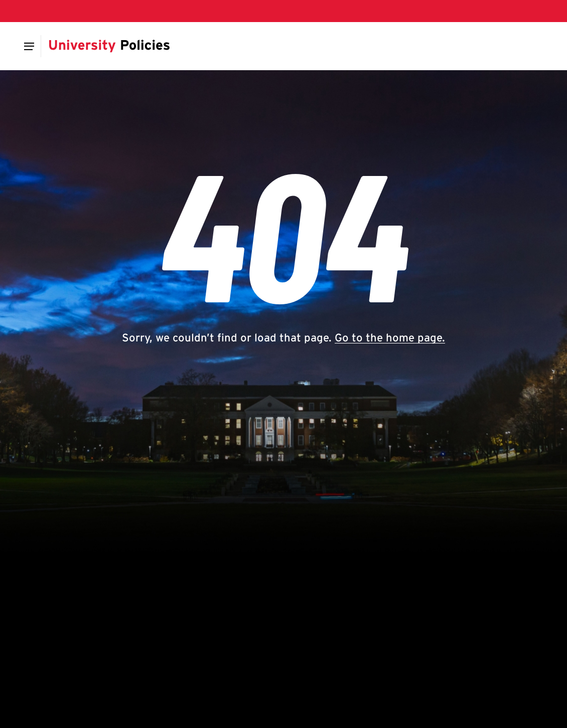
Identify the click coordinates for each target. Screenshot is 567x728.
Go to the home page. (390, 337)
